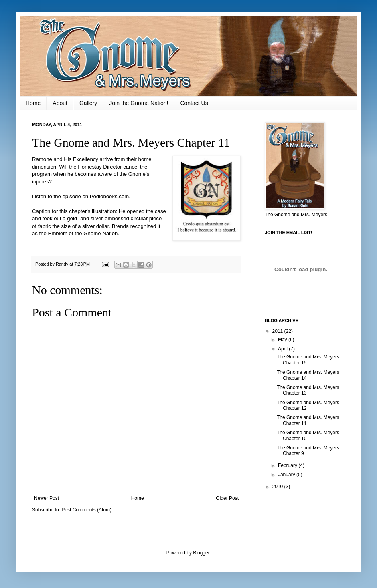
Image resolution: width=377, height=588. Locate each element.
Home (33, 103)
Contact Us (194, 103)
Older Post (227, 498)
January (287, 475)
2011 (278, 331)
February (288, 465)
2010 (278, 487)
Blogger (201, 553)
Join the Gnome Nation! (139, 103)
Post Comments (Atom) (86, 510)
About (60, 103)
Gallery (88, 103)
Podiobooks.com (109, 196)
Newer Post (47, 498)
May (283, 340)
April (283, 349)
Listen (39, 196)
